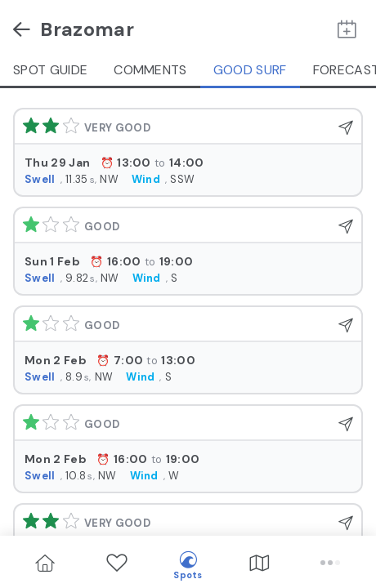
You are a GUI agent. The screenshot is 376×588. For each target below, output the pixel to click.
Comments (150, 70)
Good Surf (250, 70)
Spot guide (50, 70)
